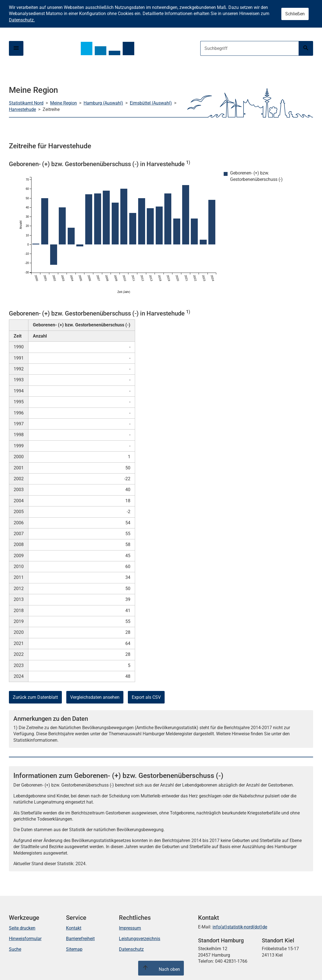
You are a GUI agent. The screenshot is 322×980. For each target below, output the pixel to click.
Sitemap (74, 949)
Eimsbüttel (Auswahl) (151, 103)
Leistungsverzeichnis (140, 939)
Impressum (130, 928)
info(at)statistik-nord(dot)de (240, 927)
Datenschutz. (22, 20)
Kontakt (74, 928)
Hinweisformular (25, 939)
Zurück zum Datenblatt (35, 697)
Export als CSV (146, 697)
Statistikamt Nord (26, 103)
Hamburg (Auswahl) (103, 103)
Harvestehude (22, 109)
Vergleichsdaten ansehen (95, 697)
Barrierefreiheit (80, 939)
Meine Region (64, 103)
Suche (15, 949)
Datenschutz (131, 949)
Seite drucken (22, 928)
